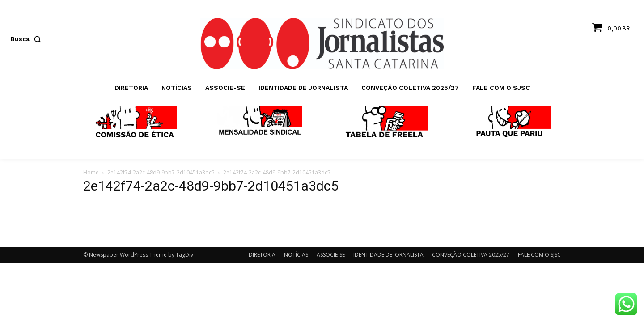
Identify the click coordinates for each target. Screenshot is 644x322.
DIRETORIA (262, 255)
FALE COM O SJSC (539, 255)
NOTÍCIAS (296, 255)
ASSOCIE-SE (331, 255)
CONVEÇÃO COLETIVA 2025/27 (471, 255)
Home (91, 172)
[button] (28, 39)
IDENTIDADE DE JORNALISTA (388, 255)
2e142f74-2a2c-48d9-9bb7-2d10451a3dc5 (161, 172)
